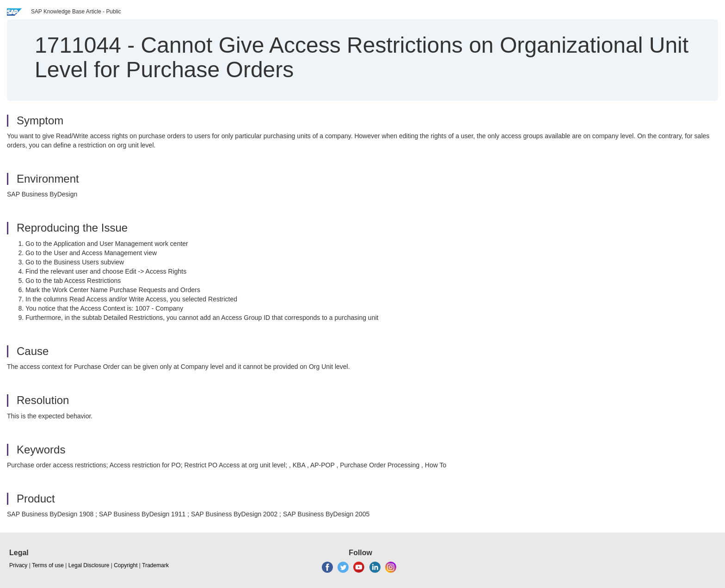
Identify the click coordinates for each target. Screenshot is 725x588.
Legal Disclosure (89, 565)
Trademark (155, 565)
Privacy (18, 565)
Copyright (126, 565)
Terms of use (48, 565)
